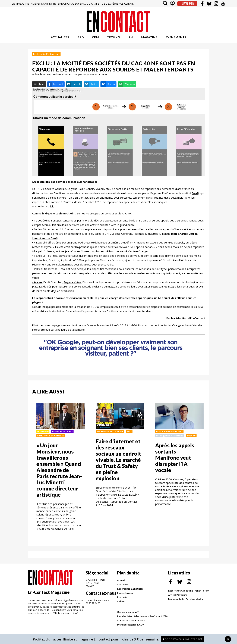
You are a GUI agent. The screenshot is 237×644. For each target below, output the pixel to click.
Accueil (121, 583)
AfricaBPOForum (178, 598)
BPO (81, 40)
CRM (95, 40)
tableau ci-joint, (66, 216)
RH (131, 40)
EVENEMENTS (176, 40)
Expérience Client (62, 434)
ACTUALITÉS (60, 40)
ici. (52, 209)
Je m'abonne (187, 4)
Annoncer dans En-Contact (132, 623)
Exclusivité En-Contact (46, 57)
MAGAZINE (149, 40)
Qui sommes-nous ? (128, 615)
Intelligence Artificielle (170, 438)
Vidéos (121, 604)
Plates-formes (125, 596)
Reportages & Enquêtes (130, 591)
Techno (191, 438)
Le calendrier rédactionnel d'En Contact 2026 (142, 619)
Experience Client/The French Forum (189, 593)
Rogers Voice (72, 285)
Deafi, (196, 196)
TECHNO (114, 40)
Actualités (123, 587)
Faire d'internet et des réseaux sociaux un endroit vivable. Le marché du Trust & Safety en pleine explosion (118, 462)
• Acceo (37, 285)
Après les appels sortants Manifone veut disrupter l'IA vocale (175, 460)
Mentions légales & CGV (130, 627)
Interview (43, 434)
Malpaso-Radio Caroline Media (186, 602)
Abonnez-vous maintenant (183, 639)
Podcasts (122, 600)
